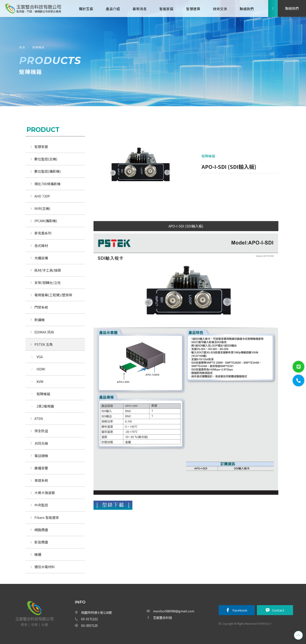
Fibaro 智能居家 (47, 517)
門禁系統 (41, 307)
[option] (140, 168)
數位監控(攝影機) (48, 171)
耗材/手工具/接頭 (48, 270)
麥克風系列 (43, 233)
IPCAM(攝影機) (46, 221)
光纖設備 (41, 258)
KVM (40, 381)
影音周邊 (41, 542)
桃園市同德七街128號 (96, 612)
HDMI (41, 369)
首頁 (22, 47)
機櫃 (38, 554)
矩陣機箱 (38, 47)
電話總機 (41, 456)
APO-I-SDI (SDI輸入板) (186, 226)
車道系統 (41, 480)
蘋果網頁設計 (264, 624)
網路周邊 (41, 530)
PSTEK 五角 (44, 344)
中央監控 (42, 505)
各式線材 (41, 246)
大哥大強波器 (45, 493)
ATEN (39, 418)
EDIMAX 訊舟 (44, 332)
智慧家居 (41, 147)
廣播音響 (41, 468)
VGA (40, 357)
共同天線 (41, 443)
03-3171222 (89, 619)
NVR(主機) (42, 208)
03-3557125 (89, 625)
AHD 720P (42, 196)
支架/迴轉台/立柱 (48, 282)
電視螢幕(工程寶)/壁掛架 (53, 295)
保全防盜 (41, 431)
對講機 (40, 320)
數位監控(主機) (46, 159)
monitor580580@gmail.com (174, 611)
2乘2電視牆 (45, 406)
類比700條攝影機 (47, 184)
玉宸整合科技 (163, 618)
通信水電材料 (45, 567)
